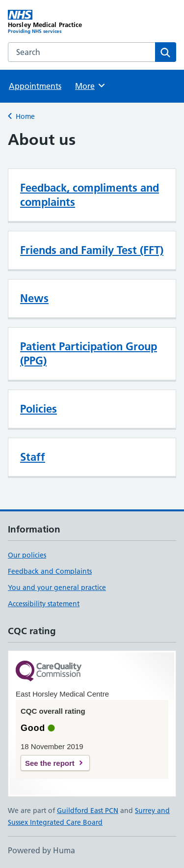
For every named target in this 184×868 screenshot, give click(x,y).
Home (25, 116)
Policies (39, 409)
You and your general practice (57, 588)
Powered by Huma (41, 850)
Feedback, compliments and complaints (90, 195)
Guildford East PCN (88, 811)
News (34, 298)
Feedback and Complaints (50, 571)
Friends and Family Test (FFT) (92, 250)
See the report (50, 763)
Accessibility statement (44, 604)
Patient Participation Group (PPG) (89, 353)
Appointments (35, 86)
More (91, 85)
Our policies (27, 555)
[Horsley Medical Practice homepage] (50, 22)
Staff (33, 457)
